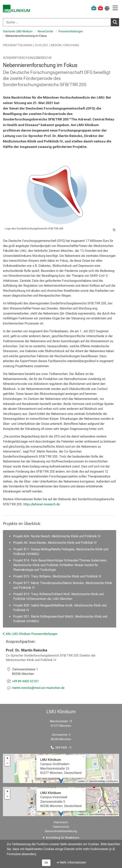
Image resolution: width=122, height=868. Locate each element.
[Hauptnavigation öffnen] (115, 8)
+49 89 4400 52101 (25, 681)
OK (46, 863)
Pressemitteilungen (71, 31)
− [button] (7, 763)
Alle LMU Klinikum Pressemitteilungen (30, 634)
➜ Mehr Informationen (71, 862)
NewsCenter (46, 31)
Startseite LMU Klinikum (18, 31)
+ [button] (7, 758)
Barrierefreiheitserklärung (61, 831)
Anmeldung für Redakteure (63, 838)
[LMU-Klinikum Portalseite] (17, 9)
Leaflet (81, 781)
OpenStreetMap (97, 781)
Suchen (116, 22)
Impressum (61, 822)
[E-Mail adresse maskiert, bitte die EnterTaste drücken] (38, 688)
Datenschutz (61, 827)
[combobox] (61, 22)
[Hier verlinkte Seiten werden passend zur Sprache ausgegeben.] (107, 8)
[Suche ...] (57, 22)
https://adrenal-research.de (42, 504)
